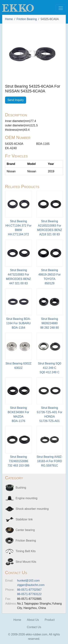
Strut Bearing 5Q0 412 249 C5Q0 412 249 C (50, 368)
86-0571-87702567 (29, 590)
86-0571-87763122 (29, 594)
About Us (33, 620)
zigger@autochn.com (31, 585)
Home (9, 19)
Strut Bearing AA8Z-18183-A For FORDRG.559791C (50, 461)
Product (50, 620)
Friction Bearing (27, 19)
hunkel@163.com (28, 581)
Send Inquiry (16, 100)
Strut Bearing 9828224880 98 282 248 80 (50, 323)
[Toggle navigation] (61, 8)
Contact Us (34, 627)
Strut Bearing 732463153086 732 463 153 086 (18, 461)
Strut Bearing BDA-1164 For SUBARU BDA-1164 (18, 323)
